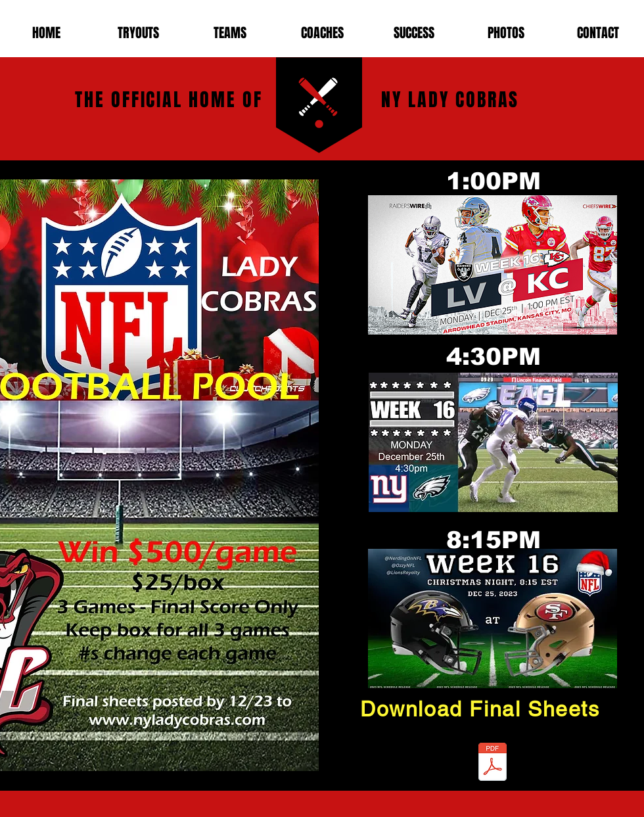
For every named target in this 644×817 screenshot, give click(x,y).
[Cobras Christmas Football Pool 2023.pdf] (493, 763)
